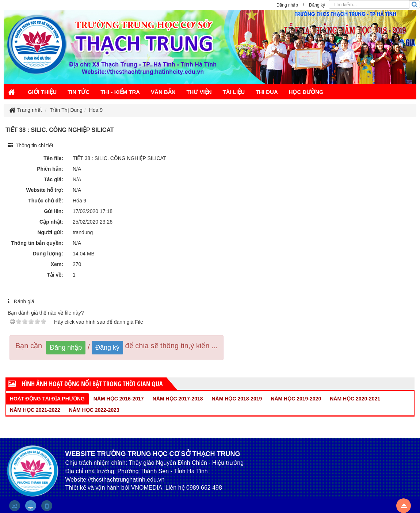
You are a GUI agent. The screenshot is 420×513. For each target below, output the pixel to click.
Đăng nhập (66, 347)
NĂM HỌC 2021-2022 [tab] (35, 410)
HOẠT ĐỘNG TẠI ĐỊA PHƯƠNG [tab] (47, 399)
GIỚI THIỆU (42, 92)
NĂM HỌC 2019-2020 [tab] (296, 399)
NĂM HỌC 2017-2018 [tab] (178, 399)
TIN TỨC (79, 92)
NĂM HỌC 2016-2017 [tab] (119, 399)
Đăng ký (107, 347)
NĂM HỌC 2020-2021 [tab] (355, 399)
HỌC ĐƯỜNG (306, 92)
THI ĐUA (267, 92)
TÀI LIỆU (234, 92)
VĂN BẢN (163, 92)
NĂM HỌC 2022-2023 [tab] (94, 410)
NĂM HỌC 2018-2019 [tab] (237, 399)
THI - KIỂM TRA (120, 92)
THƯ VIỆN (199, 92)
